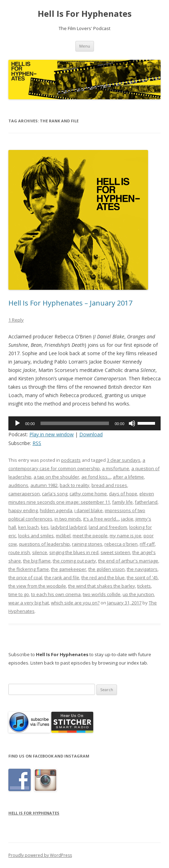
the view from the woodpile (37, 586)
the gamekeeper (69, 569)
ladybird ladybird (69, 527)
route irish (19, 552)
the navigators (142, 569)
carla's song (55, 494)
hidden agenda (56, 510)
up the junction (138, 594)
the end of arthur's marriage (128, 561)
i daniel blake (89, 510)
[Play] (17, 423)
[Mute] (132, 423)
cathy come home (88, 494)
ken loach (28, 527)
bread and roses (109, 485)
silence (40, 552)
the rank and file (62, 578)
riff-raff (147, 544)
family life (122, 502)
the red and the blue (103, 578)
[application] (84, 423)
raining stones (87, 544)
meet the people (90, 536)
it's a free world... (101, 519)
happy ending (23, 510)
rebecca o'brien (121, 544)
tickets (144, 586)
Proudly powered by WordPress (40, 855)
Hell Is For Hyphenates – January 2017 (70, 303)
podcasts (71, 460)
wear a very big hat (29, 603)
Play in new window (52, 434)
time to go (19, 594)
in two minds (68, 519)
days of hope (123, 494)
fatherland (146, 502)
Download (91, 434)
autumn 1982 (44, 485)
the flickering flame (29, 569)
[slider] (75, 423)
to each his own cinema (56, 594)
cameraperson (24, 494)
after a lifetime (128, 477)
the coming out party (74, 561)
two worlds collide (102, 594)
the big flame (37, 561)
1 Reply (16, 320)
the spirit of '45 (142, 578)
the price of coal (25, 578)
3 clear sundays (124, 460)
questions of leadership (44, 544)
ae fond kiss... (96, 477)
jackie (127, 519)
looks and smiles (36, 536)
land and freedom (108, 527)
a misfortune (116, 468)
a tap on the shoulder (56, 477)
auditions (18, 485)
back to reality (75, 485)
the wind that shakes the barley (102, 586)
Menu (85, 46)
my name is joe (126, 536)
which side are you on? (75, 603)
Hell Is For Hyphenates (85, 14)
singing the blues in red (74, 552)
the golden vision (106, 569)
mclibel (63, 536)
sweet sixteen (115, 552)
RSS (37, 443)
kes (45, 527)
